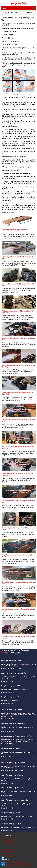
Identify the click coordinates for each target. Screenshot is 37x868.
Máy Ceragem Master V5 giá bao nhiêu (14, 230)
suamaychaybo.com (8, 863)
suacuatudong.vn (7, 864)
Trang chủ (4, 12)
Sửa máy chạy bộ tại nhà (9, 838)
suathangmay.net (7, 865)
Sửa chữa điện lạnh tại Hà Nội (11, 841)
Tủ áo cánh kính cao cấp (9, 854)
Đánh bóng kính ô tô (8, 857)
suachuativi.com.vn (18, 864)
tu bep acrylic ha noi (29, 864)
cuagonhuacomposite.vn (26, 865)
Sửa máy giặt (16, 865)
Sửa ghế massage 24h (9, 843)
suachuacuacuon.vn (19, 863)
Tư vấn (10, 12)
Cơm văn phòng (7, 849)
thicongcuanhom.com (9, 852)
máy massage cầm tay (23, 94)
